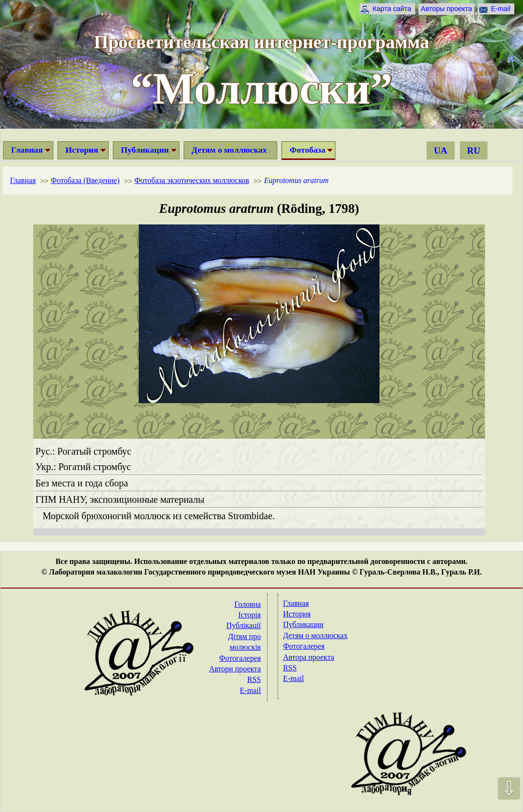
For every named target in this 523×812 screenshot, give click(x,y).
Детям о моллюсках (229, 150)
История (82, 150)
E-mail (501, 9)
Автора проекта (309, 657)
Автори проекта (235, 669)
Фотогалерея (240, 658)
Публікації (244, 625)
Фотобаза (307, 150)
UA (441, 151)
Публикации (145, 150)
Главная (27, 150)
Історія (250, 615)
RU (474, 151)
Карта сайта (392, 9)
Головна (248, 604)
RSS (254, 679)
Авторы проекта (446, 9)
